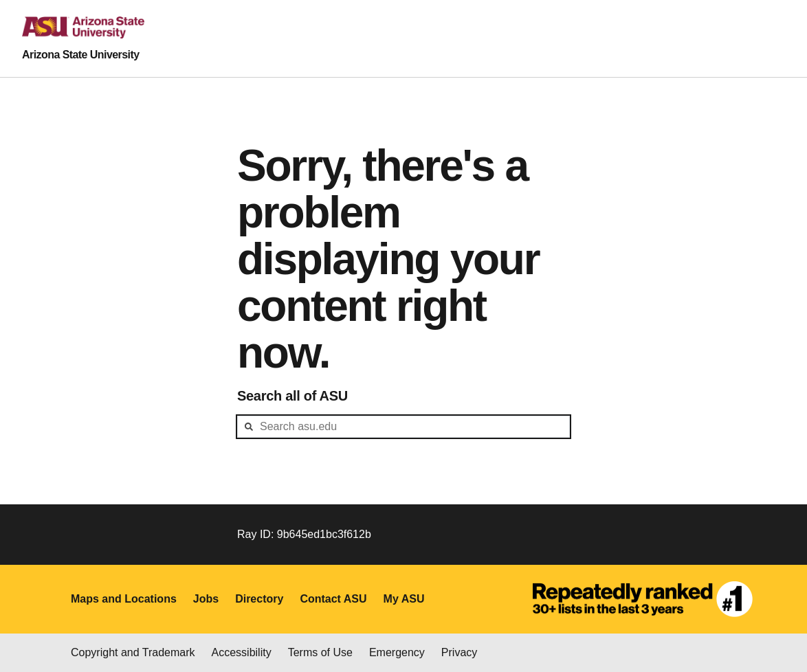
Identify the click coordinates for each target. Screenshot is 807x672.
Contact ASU (333, 599)
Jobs (206, 599)
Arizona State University (81, 55)
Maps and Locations (124, 599)
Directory (259, 599)
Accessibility (242, 652)
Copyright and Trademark (133, 652)
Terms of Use (320, 652)
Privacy (459, 652)
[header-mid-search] (403, 427)
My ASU (404, 599)
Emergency (397, 652)
